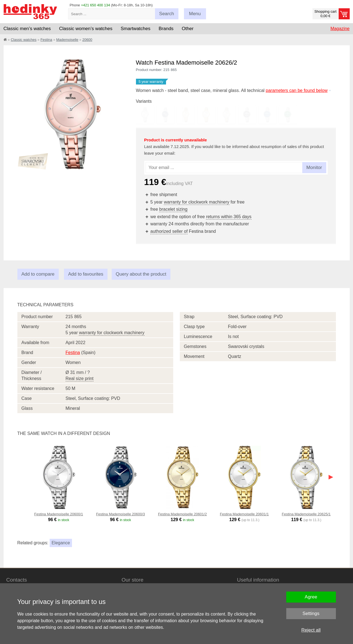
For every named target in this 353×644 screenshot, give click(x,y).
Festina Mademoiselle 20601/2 (182, 514)
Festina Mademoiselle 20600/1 (59, 514)
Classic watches (24, 40)
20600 (87, 40)
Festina (46, 40)
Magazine (340, 29)
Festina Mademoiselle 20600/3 (120, 514)
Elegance (61, 543)
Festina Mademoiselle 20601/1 (244, 514)
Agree (311, 597)
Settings (311, 613)
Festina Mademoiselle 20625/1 (306, 514)
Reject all (311, 630)
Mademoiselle (67, 40)
